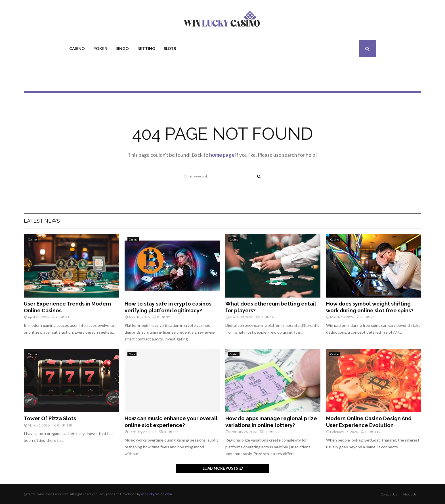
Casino (77, 48)
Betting (146, 48)
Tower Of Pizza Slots (50, 418)
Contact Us (389, 494)
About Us (410, 494)
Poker (100, 48)
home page (222, 155)
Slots (170, 48)
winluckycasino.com (157, 494)
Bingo (122, 48)
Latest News (42, 221)
